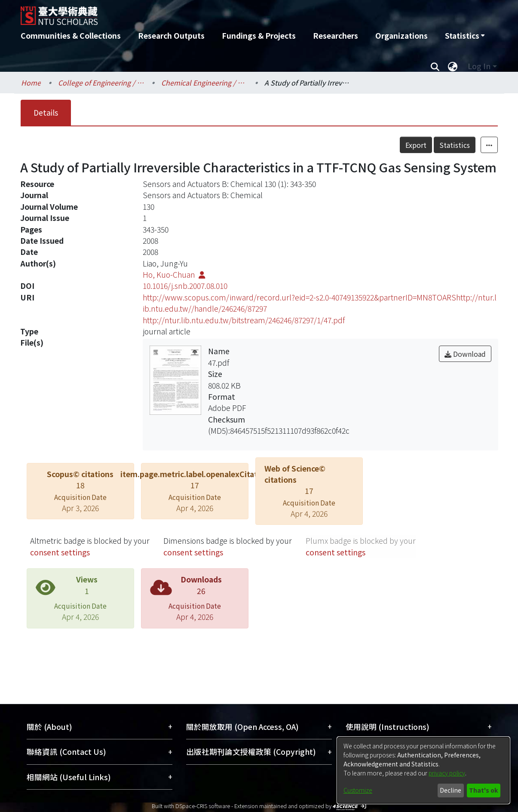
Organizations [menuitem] (402, 35)
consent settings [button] (60, 552)
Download (465, 354)
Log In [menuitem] (479, 66)
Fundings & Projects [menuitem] (259, 35)
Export (416, 145)
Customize (358, 790)
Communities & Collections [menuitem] (71, 35)
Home (31, 83)
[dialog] (423, 770)
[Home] (213, 12)
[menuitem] (465, 36)
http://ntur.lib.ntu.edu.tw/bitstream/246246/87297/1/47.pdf (244, 320)
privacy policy (447, 773)
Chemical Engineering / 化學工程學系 (204, 83)
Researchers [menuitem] (336, 35)
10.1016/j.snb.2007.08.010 (185, 286)
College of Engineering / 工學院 (101, 83)
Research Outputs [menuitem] (171, 35)
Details (46, 112)
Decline (451, 790)
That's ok (483, 790)
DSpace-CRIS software (203, 806)
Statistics (455, 145)
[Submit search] (435, 66)
